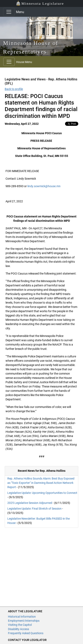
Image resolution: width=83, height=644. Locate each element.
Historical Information (22, 617)
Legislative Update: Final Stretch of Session (34, 509)
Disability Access (19, 629)
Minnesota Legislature (40, 3)
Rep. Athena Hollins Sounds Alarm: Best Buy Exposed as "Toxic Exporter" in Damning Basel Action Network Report (41, 483)
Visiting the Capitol (20, 625)
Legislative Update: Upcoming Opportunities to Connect (42, 493)
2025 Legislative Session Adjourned (30, 503)
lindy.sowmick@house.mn (44, 186)
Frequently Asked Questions (26, 633)
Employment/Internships (24, 621)
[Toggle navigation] (9, 12)
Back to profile (14, 89)
